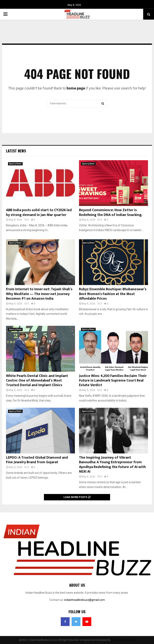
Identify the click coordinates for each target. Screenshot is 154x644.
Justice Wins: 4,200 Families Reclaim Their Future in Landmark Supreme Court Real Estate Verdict (113, 381)
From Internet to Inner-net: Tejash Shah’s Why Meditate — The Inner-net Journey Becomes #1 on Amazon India (39, 294)
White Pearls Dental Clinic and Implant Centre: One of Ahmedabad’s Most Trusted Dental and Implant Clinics (37, 381)
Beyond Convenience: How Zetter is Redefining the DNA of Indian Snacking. (111, 212)
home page (76, 88)
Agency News (15, 164)
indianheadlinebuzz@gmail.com (85, 600)
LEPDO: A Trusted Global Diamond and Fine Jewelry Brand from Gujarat (37, 460)
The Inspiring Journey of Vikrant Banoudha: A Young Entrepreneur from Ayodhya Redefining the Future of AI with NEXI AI (112, 465)
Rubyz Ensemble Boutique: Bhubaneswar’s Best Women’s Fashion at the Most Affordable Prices (113, 294)
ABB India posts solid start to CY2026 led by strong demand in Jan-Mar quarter (39, 212)
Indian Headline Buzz (123, 640)
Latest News (16, 151)
